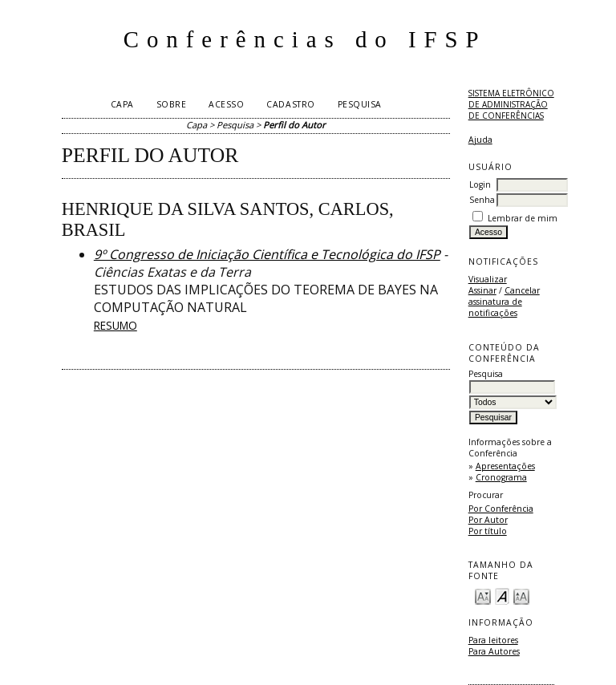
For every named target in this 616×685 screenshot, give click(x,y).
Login (480, 184)
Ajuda (480, 140)
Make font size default (502, 596)
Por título (488, 531)
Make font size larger (521, 596)
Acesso (226, 104)
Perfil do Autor (294, 125)
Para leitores (493, 640)
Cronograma (501, 477)
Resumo (115, 325)
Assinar (482, 290)
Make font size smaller (483, 596)
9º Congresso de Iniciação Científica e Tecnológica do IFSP (267, 254)
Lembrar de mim (523, 218)
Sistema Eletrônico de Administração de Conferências (511, 104)
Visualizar (488, 279)
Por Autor (488, 520)
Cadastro (290, 104)
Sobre (172, 104)
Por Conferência (501, 509)
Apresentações (505, 466)
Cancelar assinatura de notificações (504, 302)
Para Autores (494, 651)
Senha (482, 200)
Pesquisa (360, 104)
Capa (122, 104)
